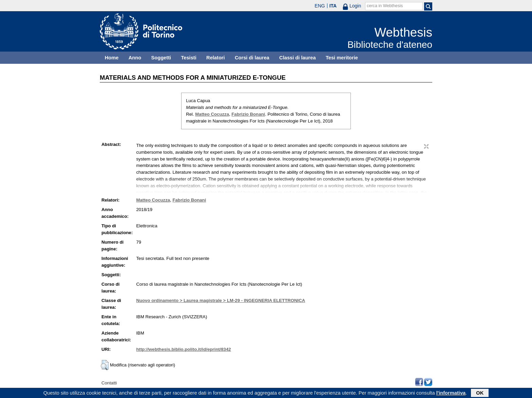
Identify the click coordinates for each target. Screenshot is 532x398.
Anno (135, 58)
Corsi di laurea (252, 58)
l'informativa (451, 394)
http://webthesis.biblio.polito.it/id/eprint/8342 (183, 349)
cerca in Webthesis (385, 6)
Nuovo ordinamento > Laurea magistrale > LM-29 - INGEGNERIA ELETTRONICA (221, 300)
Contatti (109, 383)
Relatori (216, 58)
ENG (320, 6)
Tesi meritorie (342, 58)
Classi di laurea (298, 58)
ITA (333, 6)
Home (112, 58)
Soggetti (161, 58)
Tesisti (188, 58)
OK (480, 394)
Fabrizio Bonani (248, 114)
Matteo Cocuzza (212, 114)
